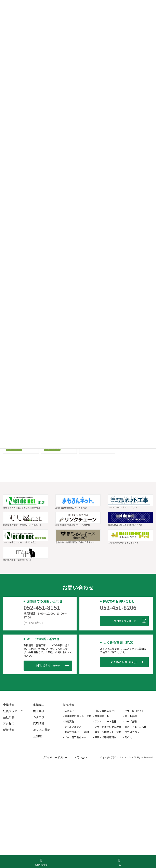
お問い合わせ (41, 862)
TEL (119, 862)
